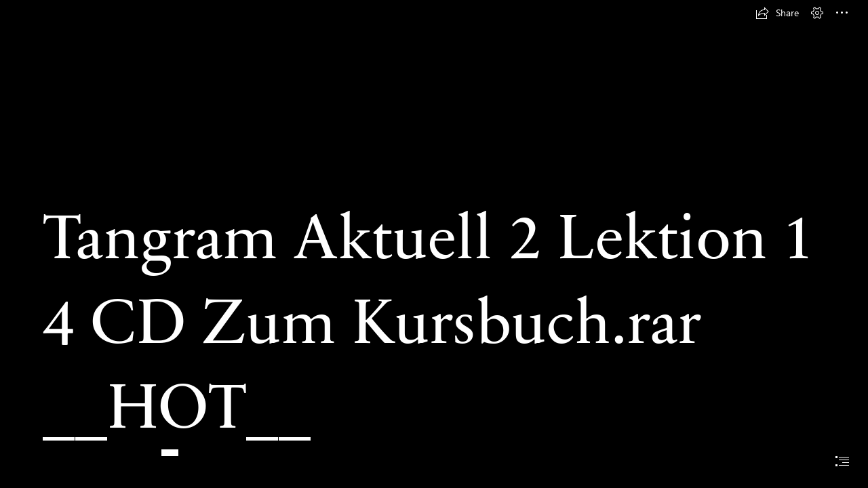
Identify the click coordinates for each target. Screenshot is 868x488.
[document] (434, 244)
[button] (777, 13)
